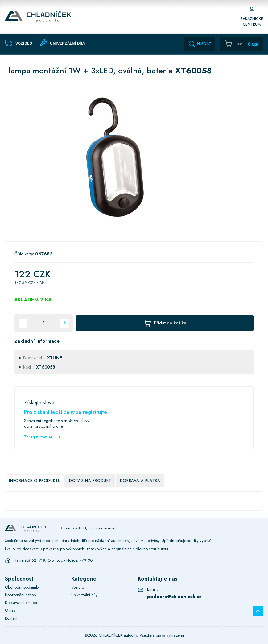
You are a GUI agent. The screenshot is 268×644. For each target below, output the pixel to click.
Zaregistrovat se (42, 437)
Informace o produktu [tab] (35, 481)
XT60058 (45, 367)
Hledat (200, 44)
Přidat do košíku (165, 323)
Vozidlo (78, 587)
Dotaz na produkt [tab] (90, 481)
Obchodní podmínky (22, 587)
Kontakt (11, 618)
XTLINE (55, 358)
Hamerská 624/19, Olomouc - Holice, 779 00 (53, 560)
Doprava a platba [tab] (140, 481)
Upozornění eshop (20, 595)
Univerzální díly (84, 595)
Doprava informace (21, 603)
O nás (10, 610)
